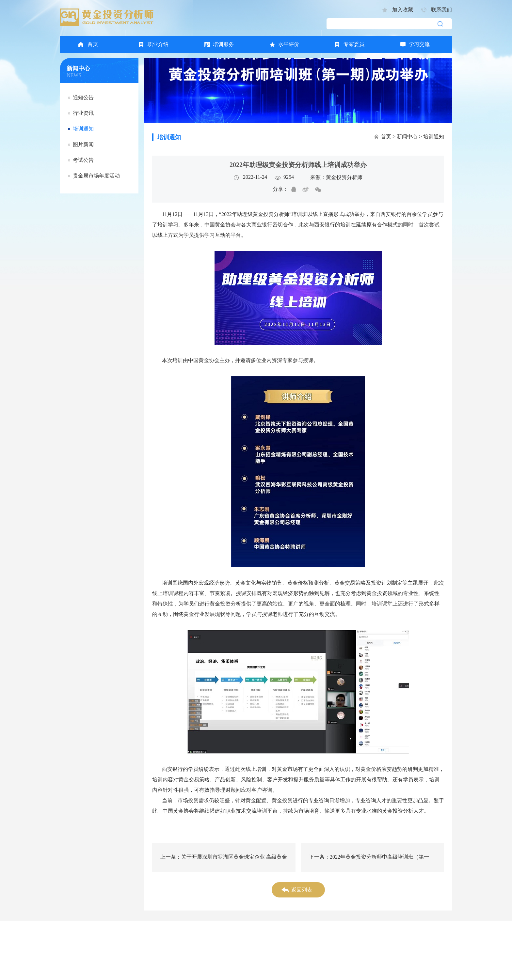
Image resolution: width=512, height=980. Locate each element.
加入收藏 (403, 10)
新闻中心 (407, 137)
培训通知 (83, 129)
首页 (93, 44)
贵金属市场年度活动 (96, 176)
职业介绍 (158, 44)
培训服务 (223, 44)
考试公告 (83, 160)
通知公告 (83, 97)
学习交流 (419, 44)
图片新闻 (83, 144)
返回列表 (302, 890)
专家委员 (354, 44)
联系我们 (441, 10)
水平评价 (289, 44)
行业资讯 (83, 113)
